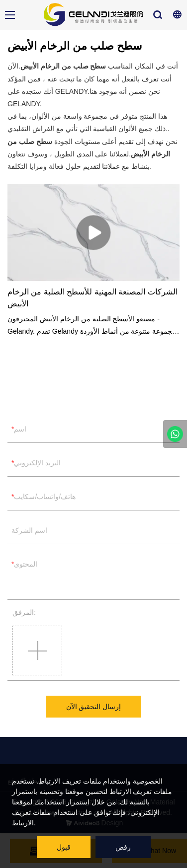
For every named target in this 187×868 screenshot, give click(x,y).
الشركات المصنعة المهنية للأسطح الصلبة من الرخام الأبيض (93, 298)
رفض (123, 847)
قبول (64, 847)
